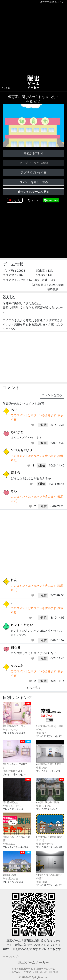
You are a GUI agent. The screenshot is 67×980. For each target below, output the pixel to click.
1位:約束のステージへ (17, 715)
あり (14, 409)
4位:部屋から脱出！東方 (50, 753)
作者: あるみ (9, 844)
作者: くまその (44, 806)
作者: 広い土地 (10, 879)
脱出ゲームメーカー (33, 963)
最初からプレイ (34, 153)
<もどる (6, 88)
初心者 (16, 647)
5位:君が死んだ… (17, 791)
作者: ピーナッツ (45, 844)
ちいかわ (17, 432)
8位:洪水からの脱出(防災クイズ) (50, 827)
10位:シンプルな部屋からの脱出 (50, 865)
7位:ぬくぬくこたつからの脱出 (17, 827)
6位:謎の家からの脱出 (50, 791)
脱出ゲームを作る (46, 969)
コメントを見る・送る (34, 182)
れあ (14, 580)
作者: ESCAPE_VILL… (13, 771)
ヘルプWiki (15, 972)
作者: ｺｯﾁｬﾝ (34, 101)
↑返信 (43, 425)
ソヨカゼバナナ (22, 450)
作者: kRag (42, 882)
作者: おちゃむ (10, 730)
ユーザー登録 (47, 2)
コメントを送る (52, 395)
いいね (16, 200)
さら (14, 491)
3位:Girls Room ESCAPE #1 (17, 754)
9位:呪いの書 (17, 864)
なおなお (17, 665)
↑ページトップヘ (11, 957)
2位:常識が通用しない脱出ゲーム (50, 716)
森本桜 (16, 473)
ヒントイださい (22, 625)
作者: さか (41, 768)
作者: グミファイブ (13, 806)
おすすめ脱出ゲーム (22, 969)
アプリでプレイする (34, 173)
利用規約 (53, 972)
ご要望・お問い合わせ (35, 972)
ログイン (60, 2)
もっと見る (34, 688)
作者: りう (41, 733)
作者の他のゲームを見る (34, 192)
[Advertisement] (33, 38)
